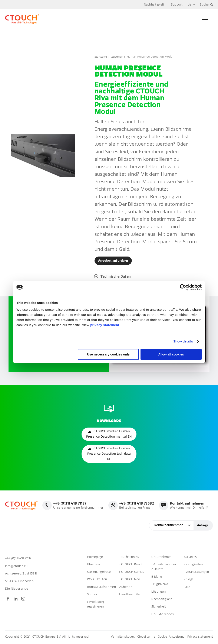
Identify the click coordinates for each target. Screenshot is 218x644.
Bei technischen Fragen (135, 506)
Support (177, 5)
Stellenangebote (99, 573)
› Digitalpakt (160, 585)
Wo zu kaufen (97, 580)
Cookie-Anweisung (170, 637)
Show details (183, 341)
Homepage (95, 558)
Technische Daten (116, 277)
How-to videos (163, 615)
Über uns (94, 565)
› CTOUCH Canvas (132, 573)
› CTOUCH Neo (130, 580)
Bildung (157, 578)
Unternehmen (161, 558)
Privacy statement (200, 637)
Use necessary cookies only (108, 354)
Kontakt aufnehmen (101, 588)
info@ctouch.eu (17, 567)
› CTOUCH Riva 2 (131, 565)
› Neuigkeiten (193, 565)
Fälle (187, 588)
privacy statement (105, 325)
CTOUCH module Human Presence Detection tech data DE (109, 455)
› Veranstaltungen (196, 573)
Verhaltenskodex (120, 637)
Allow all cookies (171, 354)
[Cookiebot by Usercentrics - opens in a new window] (183, 287)
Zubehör (118, 57)
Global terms (144, 637)
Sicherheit (159, 608)
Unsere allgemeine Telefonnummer (77, 506)
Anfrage (203, 526)
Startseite (101, 57)
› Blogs (189, 580)
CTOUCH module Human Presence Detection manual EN (109, 435)
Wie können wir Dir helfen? (188, 506)
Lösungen (158, 593)
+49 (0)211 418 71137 (19, 559)
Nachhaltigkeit (154, 5)
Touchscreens (129, 558)
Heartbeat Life (130, 595)
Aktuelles (190, 558)
